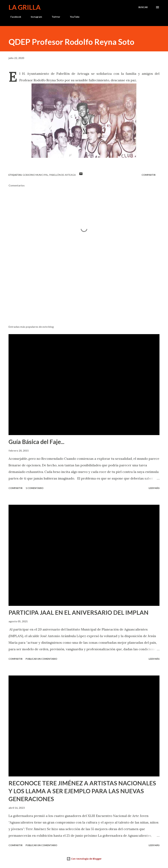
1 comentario (35, 488)
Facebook (14, 17)
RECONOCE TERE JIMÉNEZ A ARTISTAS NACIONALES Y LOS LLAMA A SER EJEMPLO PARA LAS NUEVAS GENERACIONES (82, 791)
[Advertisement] (84, 297)
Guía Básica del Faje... (36, 442)
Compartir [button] (149, 175)
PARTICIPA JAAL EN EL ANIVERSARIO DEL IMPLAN (79, 612)
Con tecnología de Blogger (84, 859)
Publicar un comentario (41, 659)
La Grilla (25, 7)
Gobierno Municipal (35, 175)
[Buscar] (143, 7)
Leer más (154, 488)
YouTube (73, 17)
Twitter (54, 17)
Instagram (34, 17)
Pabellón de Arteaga (63, 175)
